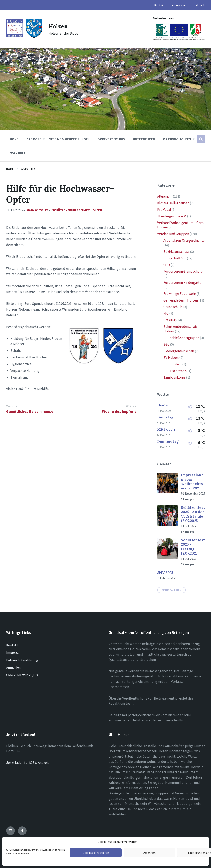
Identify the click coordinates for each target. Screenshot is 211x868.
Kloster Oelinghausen (173, 203)
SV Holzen (171, 358)
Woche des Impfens (119, 411)
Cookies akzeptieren (96, 853)
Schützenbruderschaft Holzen (77, 210)
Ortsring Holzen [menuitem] (177, 139)
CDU (167, 265)
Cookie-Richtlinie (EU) (22, 675)
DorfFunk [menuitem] (199, 5)
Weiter (131, 406)
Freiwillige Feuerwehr (180, 294)
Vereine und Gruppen (173, 234)
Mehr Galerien (172, 590)
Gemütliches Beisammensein (31, 411)
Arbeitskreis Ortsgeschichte (184, 240)
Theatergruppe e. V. (172, 216)
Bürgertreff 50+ (175, 258)
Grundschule (173, 307)
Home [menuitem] (14, 139)
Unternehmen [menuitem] (144, 139)
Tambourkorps (174, 377)
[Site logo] (24, 37)
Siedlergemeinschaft (179, 351)
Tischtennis (178, 371)
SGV (166, 344)
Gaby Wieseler (38, 210)
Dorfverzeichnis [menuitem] (111, 139)
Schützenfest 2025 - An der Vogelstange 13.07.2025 (193, 514)
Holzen (59, 26)
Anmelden (13, 667)
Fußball (176, 364)
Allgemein (165, 196)
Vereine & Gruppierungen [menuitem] (69, 139)
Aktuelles (28, 169)
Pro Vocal (164, 210)
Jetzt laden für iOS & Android (28, 763)
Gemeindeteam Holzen (181, 300)
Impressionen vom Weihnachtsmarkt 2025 (192, 482)
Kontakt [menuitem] (159, 5)
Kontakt (12, 645)
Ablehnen (149, 853)
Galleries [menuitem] (18, 152)
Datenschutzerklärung (22, 660)
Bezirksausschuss (176, 252)
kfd (166, 313)
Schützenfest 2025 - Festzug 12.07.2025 (193, 547)
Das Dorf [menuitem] (34, 139)
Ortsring (169, 320)
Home (10, 169)
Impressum (14, 652)
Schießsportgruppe (184, 338)
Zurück (12, 406)
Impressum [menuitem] (179, 5)
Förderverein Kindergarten (183, 283)
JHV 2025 (165, 573)
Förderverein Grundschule (183, 271)
